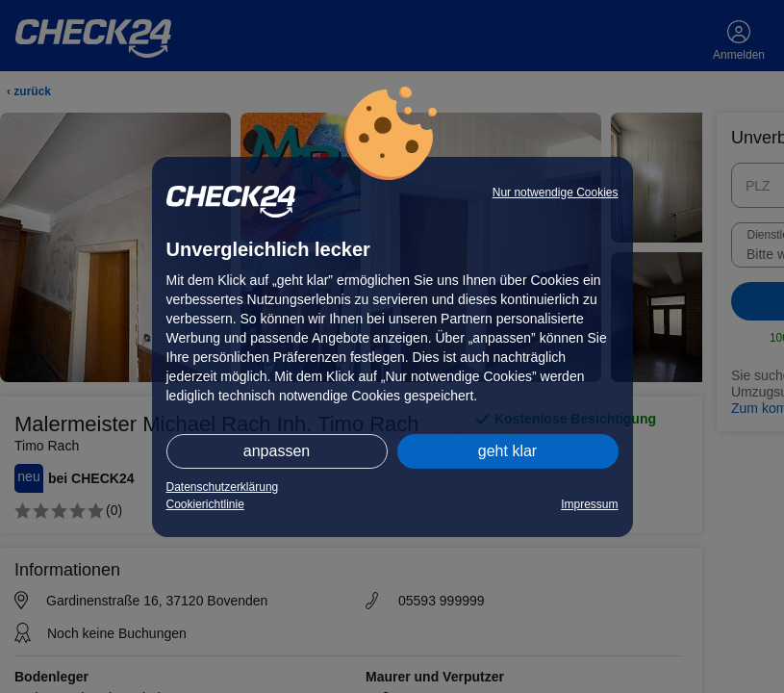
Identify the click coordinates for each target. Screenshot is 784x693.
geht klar (507, 451)
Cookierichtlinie (205, 504)
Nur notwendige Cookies (556, 192)
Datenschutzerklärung (223, 487)
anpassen (277, 451)
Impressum (589, 504)
